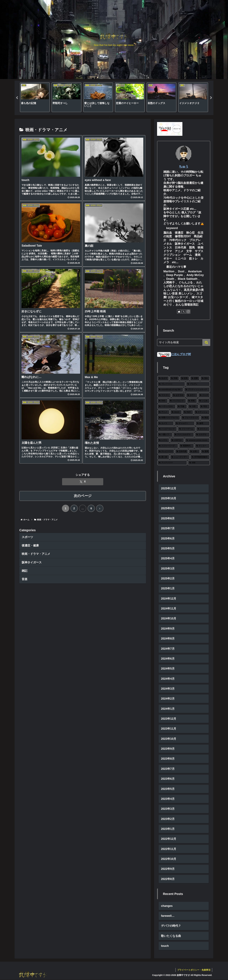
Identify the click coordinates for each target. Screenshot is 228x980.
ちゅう (184, 167)
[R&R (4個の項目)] (188, 412)
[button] (206, 342)
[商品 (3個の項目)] (205, 418)
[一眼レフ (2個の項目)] (165, 435)
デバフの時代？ (171, 926)
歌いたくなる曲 (171, 936)
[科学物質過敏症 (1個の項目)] (200, 457)
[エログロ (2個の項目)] (202, 435)
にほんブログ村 (174, 354)
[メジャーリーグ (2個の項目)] (168, 446)
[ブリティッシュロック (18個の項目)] (197, 390)
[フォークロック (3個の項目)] (190, 418)
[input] (184, 342)
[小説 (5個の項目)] (193, 407)
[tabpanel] (35, 97)
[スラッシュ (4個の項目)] (202, 412)
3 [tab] (119, 117)
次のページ (83, 496)
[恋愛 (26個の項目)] (195, 378)
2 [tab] (114, 117)
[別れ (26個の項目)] (205, 378)
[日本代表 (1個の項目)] (182, 452)
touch (165, 946)
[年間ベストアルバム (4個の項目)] (169, 418)
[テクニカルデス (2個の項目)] (184, 435)
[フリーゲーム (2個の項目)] (187, 429)
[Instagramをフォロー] (188, 312)
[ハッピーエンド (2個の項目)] (167, 429)
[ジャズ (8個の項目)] (204, 395)
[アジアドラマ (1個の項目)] (172, 463)
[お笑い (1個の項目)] (194, 452)
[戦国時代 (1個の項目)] (187, 446)
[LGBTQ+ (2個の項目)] (177, 440)
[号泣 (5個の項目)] (205, 407)
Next (211, 98)
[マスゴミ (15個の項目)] (164, 395)
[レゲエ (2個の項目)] (163, 440)
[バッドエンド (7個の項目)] (177, 401)
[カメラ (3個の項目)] (166, 423)
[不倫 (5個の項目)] (182, 407)
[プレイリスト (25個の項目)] (171, 384)
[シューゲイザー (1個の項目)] (180, 457)
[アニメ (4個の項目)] (163, 412)
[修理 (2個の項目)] (203, 423)
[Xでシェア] (83, 482)
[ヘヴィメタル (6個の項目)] (167, 407)
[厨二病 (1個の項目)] (163, 457)
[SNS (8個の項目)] (163, 401)
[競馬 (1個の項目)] (205, 452)
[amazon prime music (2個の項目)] (197, 440)
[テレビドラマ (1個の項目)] (166, 452)
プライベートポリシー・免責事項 (194, 970)
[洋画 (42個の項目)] (174, 378)
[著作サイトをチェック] (179, 312)
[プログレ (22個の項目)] (198, 384)
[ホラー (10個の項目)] (192, 395)
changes (167, 906)
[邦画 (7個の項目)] (192, 401)
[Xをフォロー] (184, 312)
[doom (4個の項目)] (176, 412)
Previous (17, 98)
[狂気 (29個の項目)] (185, 378)
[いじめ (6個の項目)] (204, 401)
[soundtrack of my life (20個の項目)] (170, 390)
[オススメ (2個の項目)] (203, 429)
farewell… (168, 916)
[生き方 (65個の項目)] (163, 378)
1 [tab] (109, 117)
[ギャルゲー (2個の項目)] (185, 423)
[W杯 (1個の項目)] (199, 463)
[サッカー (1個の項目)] (202, 446)
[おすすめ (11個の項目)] (178, 395)
